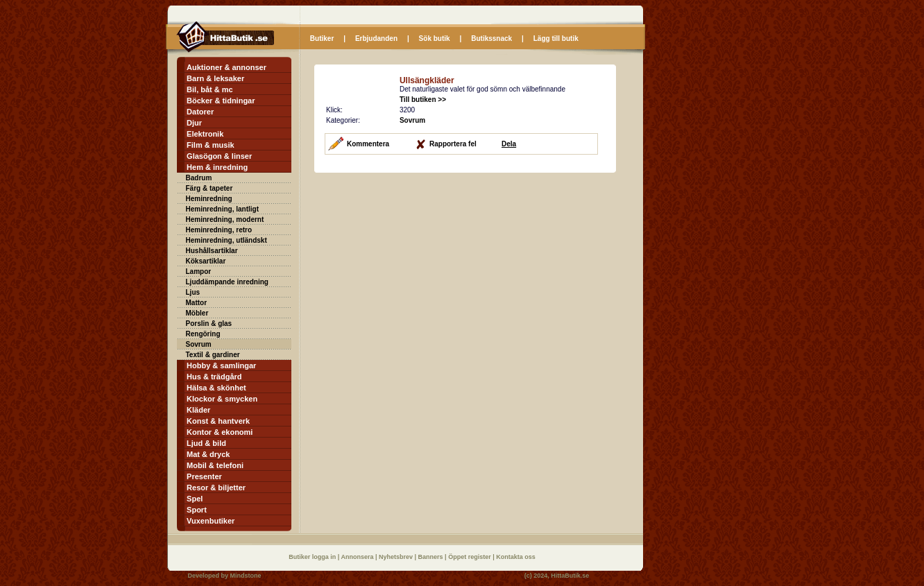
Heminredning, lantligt (223, 209)
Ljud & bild (206, 443)
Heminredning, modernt (225, 219)
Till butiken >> (423, 100)
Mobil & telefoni (215, 465)
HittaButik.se (570, 576)
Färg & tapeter (209, 188)
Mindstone (246, 576)
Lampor (199, 272)
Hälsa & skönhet (216, 388)
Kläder (198, 410)
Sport (197, 510)
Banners (432, 557)
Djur (194, 123)
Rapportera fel (453, 144)
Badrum (199, 178)
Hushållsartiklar (212, 251)
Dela (509, 144)
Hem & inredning (217, 167)
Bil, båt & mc (210, 89)
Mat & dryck (208, 454)
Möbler (197, 313)
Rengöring (203, 334)
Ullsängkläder (427, 80)
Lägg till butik (556, 38)
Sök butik (435, 38)
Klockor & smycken (222, 399)
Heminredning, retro (219, 230)
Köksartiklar (206, 261)
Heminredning (209, 199)
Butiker (322, 38)
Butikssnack (491, 38)
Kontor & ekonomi (220, 432)
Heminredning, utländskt (226, 240)
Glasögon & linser (219, 156)
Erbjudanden (376, 38)
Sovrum (199, 344)
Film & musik (210, 145)
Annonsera (358, 557)
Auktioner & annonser (226, 67)
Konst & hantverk (218, 421)
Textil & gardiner (213, 355)
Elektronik (205, 134)
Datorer (200, 112)
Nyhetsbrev (397, 557)
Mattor (197, 303)
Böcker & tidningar (221, 101)
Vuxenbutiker (211, 521)
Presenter (204, 476)
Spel (195, 499)
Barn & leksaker (215, 78)
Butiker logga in (313, 557)
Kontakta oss (516, 557)
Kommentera (368, 144)
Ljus (193, 292)
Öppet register (470, 557)
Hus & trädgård (214, 377)
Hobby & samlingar (221, 365)
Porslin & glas (209, 324)
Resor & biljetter (216, 488)
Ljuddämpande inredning (227, 282)
